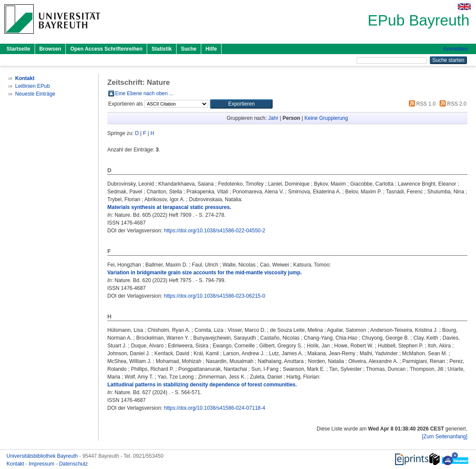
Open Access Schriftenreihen (106, 49)
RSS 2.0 (452, 104)
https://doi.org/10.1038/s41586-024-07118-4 (215, 408)
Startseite (18, 49)
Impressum (42, 464)
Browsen (50, 49)
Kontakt (16, 464)
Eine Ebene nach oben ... (144, 93)
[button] (241, 104)
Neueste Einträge (35, 94)
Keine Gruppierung (326, 118)
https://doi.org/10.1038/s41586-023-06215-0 (215, 296)
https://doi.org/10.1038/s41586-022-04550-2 (215, 231)
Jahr (273, 118)
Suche (189, 49)
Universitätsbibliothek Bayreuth (43, 456)
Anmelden (456, 49)
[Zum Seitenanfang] (445, 437)
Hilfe (211, 49)
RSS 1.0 (421, 104)
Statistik (162, 49)
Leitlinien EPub (32, 86)
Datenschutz (73, 464)
